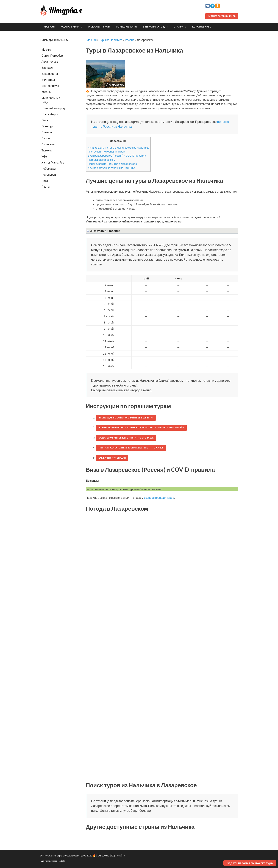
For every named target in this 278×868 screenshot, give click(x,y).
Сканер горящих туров (222, 16)
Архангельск (50, 62)
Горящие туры (126, 27)
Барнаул (47, 68)
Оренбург (48, 126)
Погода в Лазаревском (102, 160)
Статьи (179, 27)
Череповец (49, 174)
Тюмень (47, 150)
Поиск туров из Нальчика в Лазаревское (112, 164)
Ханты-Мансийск (53, 162)
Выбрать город (154, 27)
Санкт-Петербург (53, 55)
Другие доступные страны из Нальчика (112, 168)
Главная (49, 27)
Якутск (46, 187)
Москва (46, 49)
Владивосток (50, 74)
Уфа (44, 156)
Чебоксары (49, 168)
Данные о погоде (49, 861)
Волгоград (48, 80)
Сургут (46, 138)
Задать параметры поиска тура (250, 863)
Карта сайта (118, 855)
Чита (45, 180)
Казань (46, 92)
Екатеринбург (50, 86)
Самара (47, 132)
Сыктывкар (49, 144)
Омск (45, 120)
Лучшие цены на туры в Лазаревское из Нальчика (118, 148)
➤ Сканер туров (99, 27)
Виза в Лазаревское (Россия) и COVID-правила (117, 156)
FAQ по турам (70, 27)
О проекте (103, 855)
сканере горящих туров (159, 498)
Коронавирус (202, 27)
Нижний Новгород (53, 108)
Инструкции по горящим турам (106, 151)
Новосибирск (50, 114)
